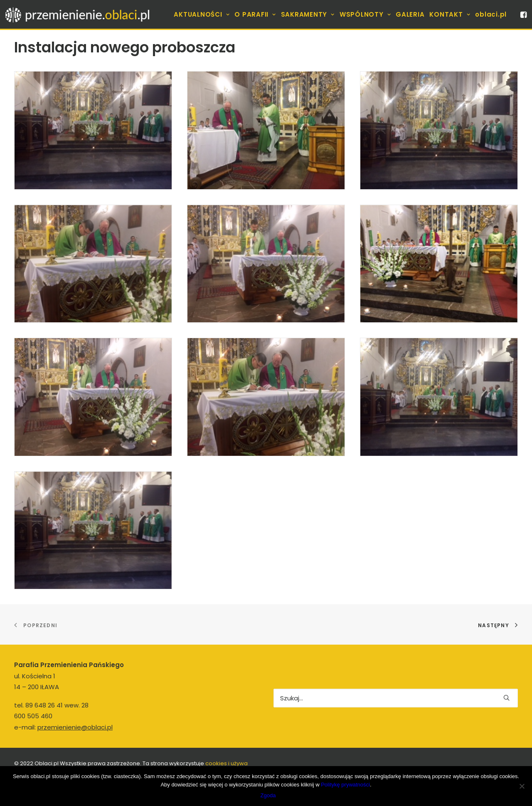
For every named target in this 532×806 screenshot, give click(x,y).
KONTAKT (450, 14)
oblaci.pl (491, 14)
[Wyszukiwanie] (396, 698)
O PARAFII (255, 14)
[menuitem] (202, 14)
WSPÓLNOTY (365, 14)
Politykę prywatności (345, 785)
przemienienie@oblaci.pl (75, 727)
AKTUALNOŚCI (202, 14)
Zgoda (268, 795)
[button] (523, 14)
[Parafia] (78, 14)
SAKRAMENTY (308, 14)
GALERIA (410, 14)
